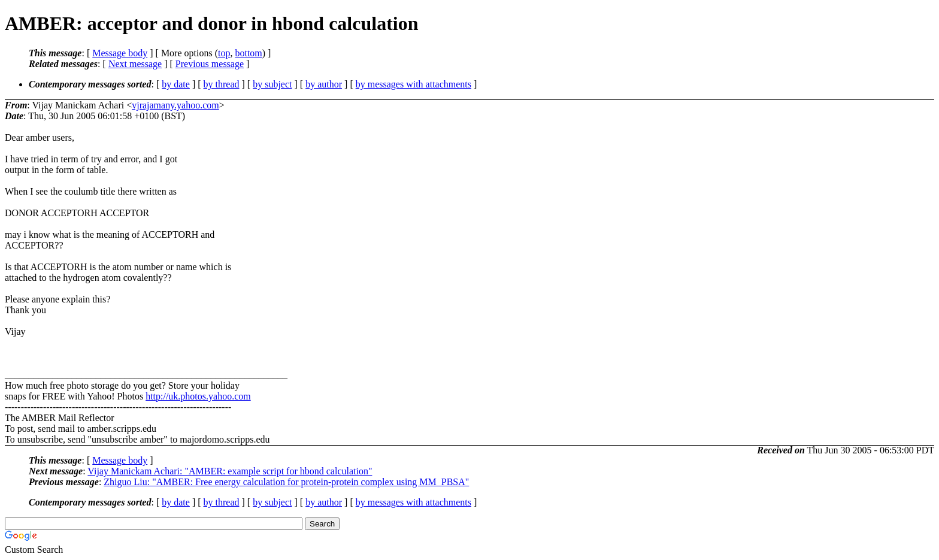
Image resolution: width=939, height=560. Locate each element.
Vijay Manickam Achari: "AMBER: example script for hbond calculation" (230, 471)
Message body (120, 53)
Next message (135, 64)
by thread (222, 84)
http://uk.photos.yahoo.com (198, 396)
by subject (272, 84)
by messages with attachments (414, 84)
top (224, 53)
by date (176, 84)
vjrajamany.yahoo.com (175, 105)
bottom (248, 53)
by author (324, 84)
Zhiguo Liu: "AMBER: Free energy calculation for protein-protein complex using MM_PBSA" (286, 482)
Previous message (210, 64)
